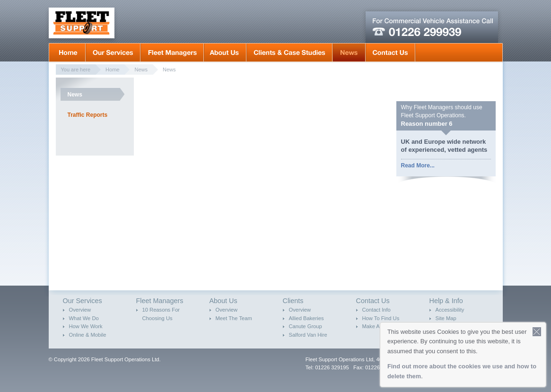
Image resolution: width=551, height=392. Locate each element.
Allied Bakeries (306, 318)
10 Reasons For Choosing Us (161, 314)
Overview (80, 310)
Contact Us (390, 52)
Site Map (446, 318)
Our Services (113, 52)
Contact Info (376, 310)
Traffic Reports (88, 115)
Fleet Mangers (172, 52)
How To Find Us (381, 318)
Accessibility (450, 310)
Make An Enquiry (382, 326)
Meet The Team (234, 318)
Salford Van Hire (308, 335)
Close (537, 332)
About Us (225, 52)
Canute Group (306, 326)
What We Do (84, 318)
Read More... (418, 166)
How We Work (86, 326)
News (349, 52)
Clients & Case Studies (289, 52)
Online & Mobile (88, 335)
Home (67, 52)
